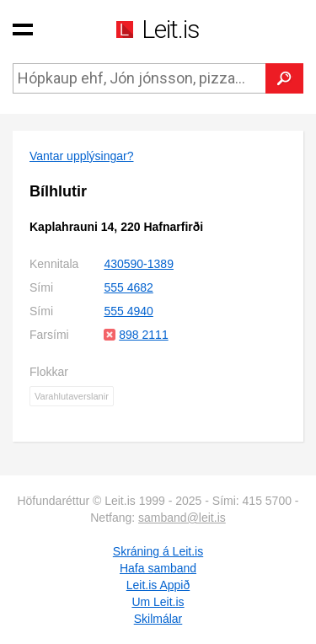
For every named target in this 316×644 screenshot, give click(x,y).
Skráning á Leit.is (158, 551)
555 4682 (128, 287)
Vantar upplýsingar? (81, 156)
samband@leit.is (182, 518)
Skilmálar (158, 619)
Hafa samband (158, 568)
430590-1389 (139, 264)
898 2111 (143, 335)
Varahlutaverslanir (72, 396)
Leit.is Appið (158, 585)
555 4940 (128, 311)
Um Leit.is (158, 602)
